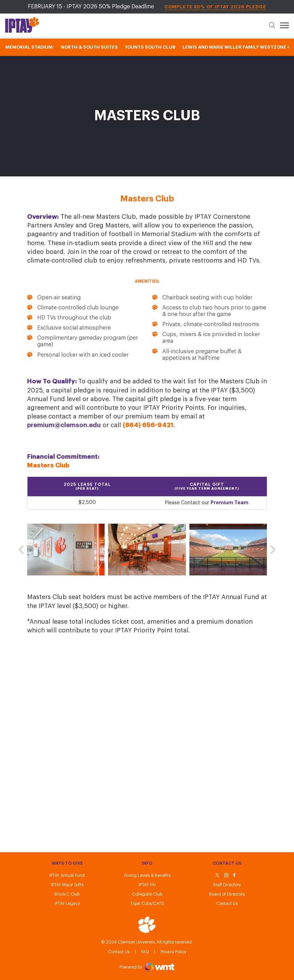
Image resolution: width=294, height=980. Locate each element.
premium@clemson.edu (64, 425)
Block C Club (67, 894)
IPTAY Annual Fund (67, 875)
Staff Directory (227, 885)
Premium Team (230, 503)
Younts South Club (150, 47)
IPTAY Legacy (67, 904)
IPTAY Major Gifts (67, 885)
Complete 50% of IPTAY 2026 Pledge (215, 7)
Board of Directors (227, 894)
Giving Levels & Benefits (147, 875)
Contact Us (119, 952)
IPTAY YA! (147, 885)
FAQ (145, 952)
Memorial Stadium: (30, 47)
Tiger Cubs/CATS (147, 904)
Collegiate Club (147, 894)
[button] (21, 550)
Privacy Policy (173, 952)
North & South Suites (89, 47)
